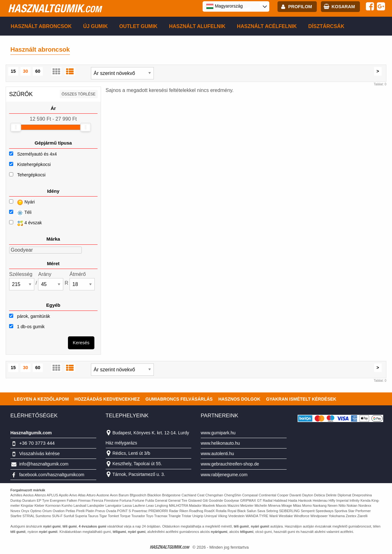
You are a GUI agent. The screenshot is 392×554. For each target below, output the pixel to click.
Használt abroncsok (41, 26)
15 (13, 71)
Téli (20, 213)
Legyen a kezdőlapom (42, 399)
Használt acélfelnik (267, 26)
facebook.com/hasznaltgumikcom (52, 475)
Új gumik (95, 26)
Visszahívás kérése (39, 453)
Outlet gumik (138, 26)
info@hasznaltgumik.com (44, 464)
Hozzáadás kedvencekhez (107, 399)
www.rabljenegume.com (224, 475)
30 (25, 71)
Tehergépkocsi (31, 175)
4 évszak (25, 223)
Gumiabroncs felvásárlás (179, 399)
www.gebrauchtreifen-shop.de (230, 464)
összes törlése (79, 94)
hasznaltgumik (55, 8)
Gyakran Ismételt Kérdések (301, 399)
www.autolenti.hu (217, 454)
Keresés (81, 343)
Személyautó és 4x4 (37, 154)
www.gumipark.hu (218, 433)
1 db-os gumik (27, 327)
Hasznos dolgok (239, 399)
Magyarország (224, 6)
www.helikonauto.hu (220, 443)
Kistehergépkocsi (34, 164)
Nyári (22, 202)
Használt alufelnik (197, 26)
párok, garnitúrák (30, 316)
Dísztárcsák (326, 26)
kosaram (343, 7)
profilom (300, 7)
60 (38, 71)
